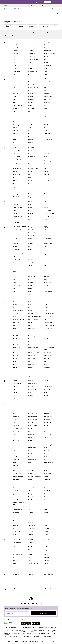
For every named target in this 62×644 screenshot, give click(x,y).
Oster (14, 409)
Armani (14, 68)
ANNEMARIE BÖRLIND (35, 59)
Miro (14, 364)
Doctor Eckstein (48, 153)
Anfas (14, 57)
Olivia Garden (47, 403)
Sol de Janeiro (47, 491)
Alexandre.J (31, 51)
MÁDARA (15, 336)
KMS (45, 288)
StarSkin (46, 494)
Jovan (30, 269)
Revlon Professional (17, 457)
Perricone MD (47, 423)
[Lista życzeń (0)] (55, 9)
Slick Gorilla (31, 488)
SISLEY (15, 485)
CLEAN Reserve (17, 128)
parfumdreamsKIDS (33, 417)
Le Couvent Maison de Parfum (35, 316)
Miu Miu (15, 367)
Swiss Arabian (16, 500)
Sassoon (30, 473)
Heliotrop (46, 230)
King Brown (47, 285)
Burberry (46, 108)
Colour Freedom (17, 137)
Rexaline (46, 457)
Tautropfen (31, 512)
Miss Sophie (31, 364)
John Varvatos (32, 266)
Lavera (14, 316)
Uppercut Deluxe (17, 542)
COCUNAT (15, 134)
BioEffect (46, 94)
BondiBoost (15, 103)
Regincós (30, 451)
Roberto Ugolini (32, 460)
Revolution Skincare (33, 457)
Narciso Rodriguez (33, 384)
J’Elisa (30, 254)
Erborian (46, 177)
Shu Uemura (47, 479)
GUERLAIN (31, 219)
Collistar (30, 134)
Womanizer (47, 560)
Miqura (46, 361)
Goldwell (30, 213)
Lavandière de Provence (50, 313)
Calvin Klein (31, 116)
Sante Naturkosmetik (18, 473)
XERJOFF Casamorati (34, 568)
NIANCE (15, 392)
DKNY (30, 153)
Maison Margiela (32, 336)
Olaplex (30, 403)
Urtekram (31, 542)
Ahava (30, 48)
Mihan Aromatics (32, 358)
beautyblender (47, 85)
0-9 (41, 36)
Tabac (45, 509)
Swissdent (46, 500)
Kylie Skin (15, 297)
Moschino (31, 373)
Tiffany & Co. (32, 526)
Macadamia (47, 333)
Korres (14, 294)
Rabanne (15, 445)
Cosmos (46, 137)
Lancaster (31, 308)
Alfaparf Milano (48, 51)
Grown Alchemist (48, 216)
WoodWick (47, 563)
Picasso (46, 428)
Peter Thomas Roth (33, 425)
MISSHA (46, 364)
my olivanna (31, 376)
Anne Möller (16, 59)
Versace (15, 550)
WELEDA (46, 555)
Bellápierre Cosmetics (33, 88)
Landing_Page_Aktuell (18, 311)
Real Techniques (48, 448)
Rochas (46, 460)
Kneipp (14, 291)
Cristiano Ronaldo (48, 140)
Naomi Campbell (17, 384)
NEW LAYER (47, 390)
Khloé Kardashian (48, 282)
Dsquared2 (46, 164)
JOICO (46, 266)
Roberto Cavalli (16, 460)
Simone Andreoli (32, 482)
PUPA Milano (16, 440)
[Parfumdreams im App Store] (36, 624)
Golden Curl (16, 213)
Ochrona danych (24, 641)
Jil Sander (15, 263)
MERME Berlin (16, 355)
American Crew (32, 54)
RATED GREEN (32, 448)
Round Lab (15, 466)
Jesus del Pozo (32, 260)
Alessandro (15, 51)
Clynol (30, 131)
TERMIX (15, 515)
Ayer (29, 74)
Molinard (15, 370)
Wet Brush (31, 557)
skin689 (46, 485)
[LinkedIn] (41, 603)
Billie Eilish (15, 94)
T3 (29, 509)
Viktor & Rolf (32, 550)
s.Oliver (15, 470)
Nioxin (46, 392)
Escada (30, 180)
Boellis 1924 (47, 100)
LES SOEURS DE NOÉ (18, 319)
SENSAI (46, 476)
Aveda (45, 71)
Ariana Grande (47, 65)
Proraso (46, 437)
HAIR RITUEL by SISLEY (19, 227)
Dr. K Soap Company (18, 159)
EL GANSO (31, 171)
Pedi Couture (31, 423)
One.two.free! (16, 406)
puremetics (31, 440)
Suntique (46, 497)
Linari (45, 319)
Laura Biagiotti (16, 313)
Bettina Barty (31, 91)
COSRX (15, 140)
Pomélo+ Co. (31, 434)
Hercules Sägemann (33, 233)
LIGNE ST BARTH (33, 319)
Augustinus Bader (32, 71)
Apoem (30, 62)
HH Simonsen (16, 236)
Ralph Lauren (32, 445)
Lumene (15, 328)
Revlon (46, 454)
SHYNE (15, 482)
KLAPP (30, 288)
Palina (14, 414)
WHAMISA (16, 560)
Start (4, 17)
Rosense (30, 463)
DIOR (14, 153)
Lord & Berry (16, 325)
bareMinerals (47, 82)
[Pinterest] (37, 603)
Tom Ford (46, 529)
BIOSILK (15, 97)
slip (45, 488)
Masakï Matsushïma (33, 348)
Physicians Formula (17, 428)
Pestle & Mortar (16, 425)
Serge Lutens (16, 479)
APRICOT (46, 62)
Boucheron (31, 103)
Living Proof (16, 322)
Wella (14, 557)
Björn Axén (31, 100)
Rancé (14, 448)
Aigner (46, 48)
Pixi (29, 431)
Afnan (45, 45)
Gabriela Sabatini (32, 202)
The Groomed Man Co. (34, 518)
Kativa (14, 279)
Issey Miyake (16, 249)
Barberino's (31, 82)
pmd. (45, 431)
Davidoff (46, 147)
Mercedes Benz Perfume (34, 352)
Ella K (30, 174)
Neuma (14, 390)
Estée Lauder (47, 180)
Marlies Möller (16, 348)
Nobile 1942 (31, 395)
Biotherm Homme (48, 97)
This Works (15, 526)
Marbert (30, 342)
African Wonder (16, 48)
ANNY (46, 59)
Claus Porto (31, 125)
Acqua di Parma (32, 45)
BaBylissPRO (32, 79)
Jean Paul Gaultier (48, 257)
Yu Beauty (31, 575)
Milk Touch (47, 358)
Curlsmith (31, 143)
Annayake (46, 57)
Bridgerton (31, 105)
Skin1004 (31, 485)
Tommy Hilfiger (16, 532)
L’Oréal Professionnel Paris (19, 302)
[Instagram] (25, 603)
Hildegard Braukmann (34, 236)
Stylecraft (15, 497)
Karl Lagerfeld (32, 276)
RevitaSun (31, 454)
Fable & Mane (16, 188)
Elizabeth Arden (16, 174)
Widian (30, 560)
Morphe (15, 373)
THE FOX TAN (16, 518)
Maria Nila (31, 345)
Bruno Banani (16, 108)
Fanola (30, 188)
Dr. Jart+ (46, 156)
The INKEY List (17, 521)
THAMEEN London (33, 515)
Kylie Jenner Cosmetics (50, 294)
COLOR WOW (48, 134)
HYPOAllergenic (48, 239)
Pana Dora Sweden (33, 414)
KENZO (46, 279)
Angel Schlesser (32, 57)
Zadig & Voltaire (17, 581)
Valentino (31, 547)
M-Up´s (15, 333)
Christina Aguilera (17, 125)
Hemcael (15, 233)
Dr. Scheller (31, 159)
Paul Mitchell (47, 420)
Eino (45, 169)
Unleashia (46, 539)
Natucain (15, 387)
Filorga (46, 191)
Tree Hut (15, 534)
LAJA (45, 305)
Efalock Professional (33, 169)
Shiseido (30, 479)
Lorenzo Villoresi (32, 325)
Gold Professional (48, 210)
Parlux (14, 420)
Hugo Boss (31, 239)
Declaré (30, 150)
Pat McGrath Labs (33, 420)
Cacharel (15, 116)
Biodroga (30, 94)
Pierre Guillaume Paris (18, 431)
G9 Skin (15, 202)
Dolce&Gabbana (17, 156)
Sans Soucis (31, 470)
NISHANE (15, 395)
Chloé (30, 122)
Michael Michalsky (49, 355)
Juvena (14, 272)
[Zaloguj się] (52, 9)
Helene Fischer (32, 230)
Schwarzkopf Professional (34, 476)
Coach (45, 131)
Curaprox (15, 143)
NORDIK (46, 395)
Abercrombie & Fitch (33, 42)
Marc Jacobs (47, 342)
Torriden (46, 532)
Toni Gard (31, 532)
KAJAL (15, 276)
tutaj (9, 629)
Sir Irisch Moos (48, 482)
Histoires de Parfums (49, 236)
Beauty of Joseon (32, 85)
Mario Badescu (48, 345)
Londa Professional (49, 322)
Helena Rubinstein (17, 230)
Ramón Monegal (48, 445)
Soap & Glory (16, 491)
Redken (14, 451)
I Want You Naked (17, 243)
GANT (30, 204)
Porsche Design (48, 434)
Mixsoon (30, 367)
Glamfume (15, 210)
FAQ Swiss (47, 188)
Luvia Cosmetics (48, 328)
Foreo (45, 194)
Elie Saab (46, 171)
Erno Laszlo (16, 180)
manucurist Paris (17, 342)
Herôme (46, 233)
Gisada (30, 207)
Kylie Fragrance (32, 294)
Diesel (45, 150)
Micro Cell (15, 358)
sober (30, 491)
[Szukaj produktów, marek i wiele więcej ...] (31, 13)
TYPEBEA (47, 534)
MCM (14, 352)
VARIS (46, 547)
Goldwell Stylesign (17, 216)
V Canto (15, 547)
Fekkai (30, 191)
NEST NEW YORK (33, 387)
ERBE (30, 177)
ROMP (14, 463)
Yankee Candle (16, 575)
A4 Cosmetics (16, 42)
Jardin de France (32, 257)
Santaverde (47, 470)
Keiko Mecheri (32, 279)
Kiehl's (30, 285)
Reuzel (14, 454)
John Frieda (47, 263)
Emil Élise (46, 174)
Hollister (15, 239)
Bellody (46, 88)
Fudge (30, 197)
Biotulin (15, 100)
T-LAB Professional (17, 509)
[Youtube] (33, 603)
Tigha (45, 526)
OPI (29, 406)
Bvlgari (14, 111)
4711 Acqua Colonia (49, 589)
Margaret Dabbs (16, 345)
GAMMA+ (15, 204)
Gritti (30, 216)
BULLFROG (31, 108)
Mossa (46, 373)
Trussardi (30, 534)
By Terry (30, 111)
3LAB (14, 589)
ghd (45, 204)
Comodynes (31, 137)
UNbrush (30, 539)
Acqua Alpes (47, 42)
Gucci (14, 219)
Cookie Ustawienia (33, 641)
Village (46, 550)
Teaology (46, 512)
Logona (30, 322)
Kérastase (31, 282)
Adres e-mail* (10, 613)
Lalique (14, 308)
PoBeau (15, 434)
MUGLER (15, 376)
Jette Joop (46, 260)
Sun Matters (31, 497)
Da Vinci (15, 147)
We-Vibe (30, 555)
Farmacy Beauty (17, 191)
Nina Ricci (31, 392)
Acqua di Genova (17, 45)
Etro (14, 183)
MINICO (15, 361)
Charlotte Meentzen (17, 122)
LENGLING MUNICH (49, 316)
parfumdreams (16, 417)
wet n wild (46, 557)
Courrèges (31, 140)
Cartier (30, 119)
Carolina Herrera (17, 119)
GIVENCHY (47, 207)
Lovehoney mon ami (49, 325)
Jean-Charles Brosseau (18, 260)
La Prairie (15, 305)
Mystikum (46, 376)
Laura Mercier (32, 313)
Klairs (14, 288)
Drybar (30, 164)
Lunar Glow (31, 328)
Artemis (30, 68)
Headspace (31, 227)
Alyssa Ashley (16, 54)
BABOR (15, 79)
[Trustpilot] (6, 623)
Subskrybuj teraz (43, 613)
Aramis (14, 65)
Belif (14, 88)
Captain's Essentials (49, 116)
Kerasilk (15, 282)
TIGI (14, 529)
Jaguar (46, 254)
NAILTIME (31, 381)
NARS (46, 384)
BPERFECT (47, 103)
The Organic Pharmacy (49, 521)
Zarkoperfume (47, 581)
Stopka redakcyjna (15, 641)
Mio (29, 361)
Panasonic (46, 414)
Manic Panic (47, 339)
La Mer (46, 302)
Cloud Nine (47, 128)
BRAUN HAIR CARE (18, 105)
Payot (14, 423)
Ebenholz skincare (17, 169)
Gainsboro (46, 202)
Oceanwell (15, 403)
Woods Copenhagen (33, 563)
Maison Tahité (16, 339)
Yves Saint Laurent (48, 575)
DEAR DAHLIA (17, 150)
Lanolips (30, 311)
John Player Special (17, 266)
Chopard (46, 122)
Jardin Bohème (16, 257)
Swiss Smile (31, 500)
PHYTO (30, 428)
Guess (45, 219)
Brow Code (47, 105)
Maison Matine (48, 336)
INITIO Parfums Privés (49, 243)
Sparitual (15, 494)
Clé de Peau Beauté (49, 125)
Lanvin (46, 311)
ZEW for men (16, 584)
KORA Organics (48, 291)
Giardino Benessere (17, 207)
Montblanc (46, 370)
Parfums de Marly (48, 417)
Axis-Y (14, 74)
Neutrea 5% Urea (32, 390)
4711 (29, 589)
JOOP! (14, 269)
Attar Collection (16, 71)
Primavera (31, 437)
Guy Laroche (16, 222)
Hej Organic (47, 227)
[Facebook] (21, 603)
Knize (30, 291)
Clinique (30, 128)
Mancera (30, 339)
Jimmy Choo (31, 263)
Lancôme (46, 308)
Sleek (14, 488)
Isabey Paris (31, 246)
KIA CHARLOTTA (17, 285)
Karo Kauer (47, 276)
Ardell (30, 65)
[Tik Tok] (29, 603)
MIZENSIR (47, 367)
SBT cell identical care (49, 473)
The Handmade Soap (49, 518)
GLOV (30, 210)
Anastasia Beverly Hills (50, 54)
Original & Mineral (49, 406)
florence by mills (17, 194)
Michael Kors (32, 355)
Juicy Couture (47, 269)
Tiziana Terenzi (32, 529)
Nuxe (14, 398)
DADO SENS (32, 147)
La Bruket (31, 302)
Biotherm (30, 97)
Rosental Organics (48, 463)
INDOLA (31, 243)
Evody (30, 183)
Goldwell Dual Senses (49, 213)
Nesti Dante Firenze (49, 387)
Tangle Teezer (16, 512)
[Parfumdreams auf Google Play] (26, 624)
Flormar (30, 194)
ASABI (46, 68)
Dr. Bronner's (31, 156)
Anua (14, 62)
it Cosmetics (31, 249)
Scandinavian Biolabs (18, 476)
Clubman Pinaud (17, 131)
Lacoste (30, 305)
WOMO (15, 563)
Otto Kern (31, 409)
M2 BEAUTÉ (32, 333)
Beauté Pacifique (17, 85)
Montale (30, 370)
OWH (8, 641)
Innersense (15, 246)
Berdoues (15, 91)
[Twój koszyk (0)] (58, 9)
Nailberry (15, 381)
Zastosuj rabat (47, 2)
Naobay (46, 381)
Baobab (14, 82)
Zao (29, 581)
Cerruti (46, 119)
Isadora (46, 246)
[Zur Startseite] (13, 9)
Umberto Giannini (17, 539)
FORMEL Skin (16, 197)
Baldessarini (47, 79)
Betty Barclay (47, 91)
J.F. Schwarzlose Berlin (18, 254)
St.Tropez (31, 494)
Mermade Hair (47, 352)
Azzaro (46, 74)
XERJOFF (15, 568)
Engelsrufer (15, 177)
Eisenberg (15, 171)
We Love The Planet (17, 555)
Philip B (46, 425)
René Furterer (47, 451)
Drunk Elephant (16, 164)
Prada (14, 437)
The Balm (46, 515)
